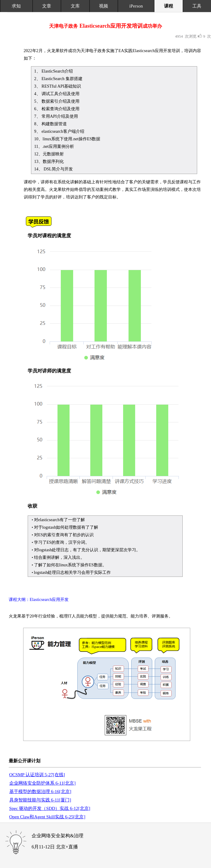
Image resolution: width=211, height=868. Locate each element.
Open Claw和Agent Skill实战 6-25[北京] (47, 817)
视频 (104, 6)
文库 (75, 6)
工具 (197, 6)
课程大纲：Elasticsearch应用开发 (39, 600)
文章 (47, 6)
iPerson (136, 6)
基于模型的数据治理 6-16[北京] (40, 792)
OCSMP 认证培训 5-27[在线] (37, 775)
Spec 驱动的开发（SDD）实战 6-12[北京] (50, 808)
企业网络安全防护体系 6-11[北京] (43, 783)
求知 (16, 6)
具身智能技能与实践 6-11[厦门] (40, 800)
